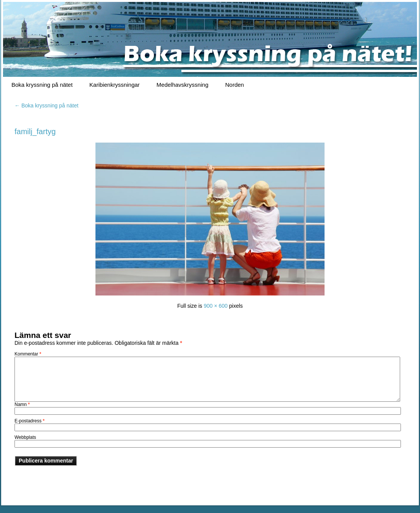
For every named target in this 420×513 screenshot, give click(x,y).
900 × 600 (216, 306)
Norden (235, 85)
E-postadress (30, 421)
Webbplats (25, 437)
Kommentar (28, 354)
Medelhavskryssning (183, 85)
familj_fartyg (35, 131)
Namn (22, 404)
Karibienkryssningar (115, 85)
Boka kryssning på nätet (42, 85)
